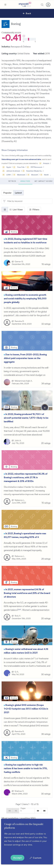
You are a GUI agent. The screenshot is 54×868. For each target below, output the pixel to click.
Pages (23, 808)
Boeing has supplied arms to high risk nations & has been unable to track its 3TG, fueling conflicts (26, 768)
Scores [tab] (14, 181)
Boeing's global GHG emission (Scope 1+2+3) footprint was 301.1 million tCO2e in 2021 (26, 709)
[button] (5, 5)
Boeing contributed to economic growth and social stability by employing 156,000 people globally (25, 299)
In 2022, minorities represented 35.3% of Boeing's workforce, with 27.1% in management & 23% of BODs (26, 477)
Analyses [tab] (40, 181)
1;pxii (19, 609)
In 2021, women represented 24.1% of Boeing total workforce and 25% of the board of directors (27, 593)
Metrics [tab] (27, 181)
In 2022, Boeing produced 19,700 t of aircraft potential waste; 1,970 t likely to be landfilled (26, 418)
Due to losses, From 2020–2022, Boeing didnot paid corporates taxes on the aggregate (25, 358)
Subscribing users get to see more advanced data (21, 159)
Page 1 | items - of (27, 804)
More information (13, 848)
